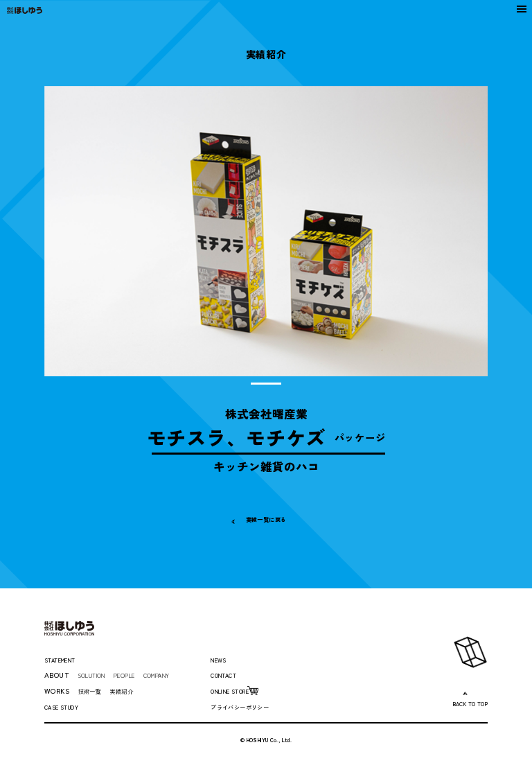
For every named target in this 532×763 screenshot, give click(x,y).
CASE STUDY (67, 707)
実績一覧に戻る (266, 519)
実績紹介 (130, 691)
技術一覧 (93, 691)
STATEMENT (67, 659)
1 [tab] (266, 384)
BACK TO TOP (463, 703)
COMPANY (179, 675)
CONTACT (228, 675)
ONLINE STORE (238, 691)
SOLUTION (97, 675)
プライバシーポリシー (247, 707)
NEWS (221, 659)
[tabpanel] (266, 231)
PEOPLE (139, 675)
